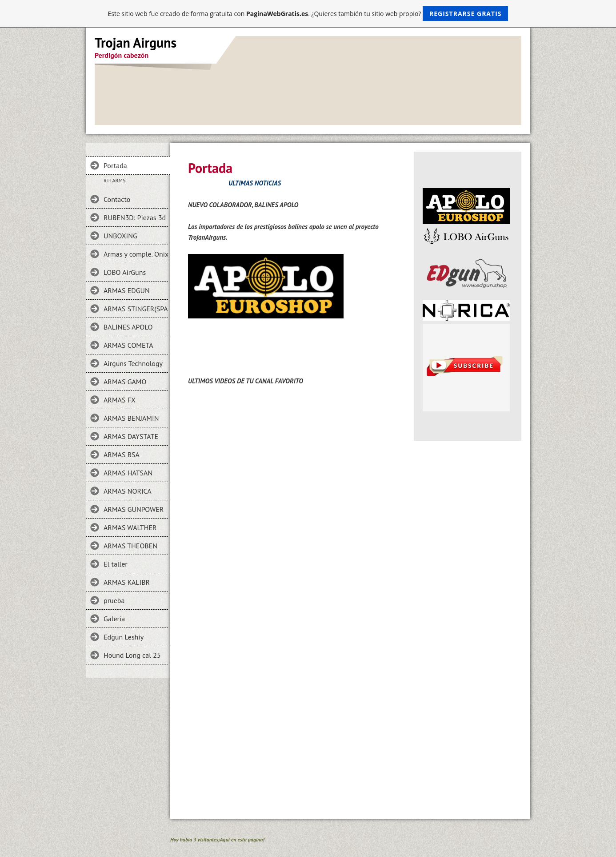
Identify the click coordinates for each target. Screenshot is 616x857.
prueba (114, 600)
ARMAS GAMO (125, 382)
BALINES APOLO (128, 327)
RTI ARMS (114, 180)
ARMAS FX (120, 400)
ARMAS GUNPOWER (134, 509)
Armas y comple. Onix (136, 254)
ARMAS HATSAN (128, 473)
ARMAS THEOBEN (130, 546)
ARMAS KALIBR (127, 582)
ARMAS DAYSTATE (131, 436)
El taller (116, 564)
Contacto (117, 199)
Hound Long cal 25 (132, 655)
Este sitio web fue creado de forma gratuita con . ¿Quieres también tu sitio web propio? (308, 14)
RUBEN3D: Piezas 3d (135, 217)
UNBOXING (120, 236)
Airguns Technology (133, 363)
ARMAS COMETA (128, 345)
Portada (115, 165)
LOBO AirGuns (125, 272)
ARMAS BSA (122, 455)
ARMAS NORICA (128, 491)
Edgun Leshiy (124, 637)
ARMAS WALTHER (130, 527)
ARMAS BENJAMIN (131, 418)
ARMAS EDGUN (127, 290)
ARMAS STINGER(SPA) (136, 309)
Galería (114, 619)
